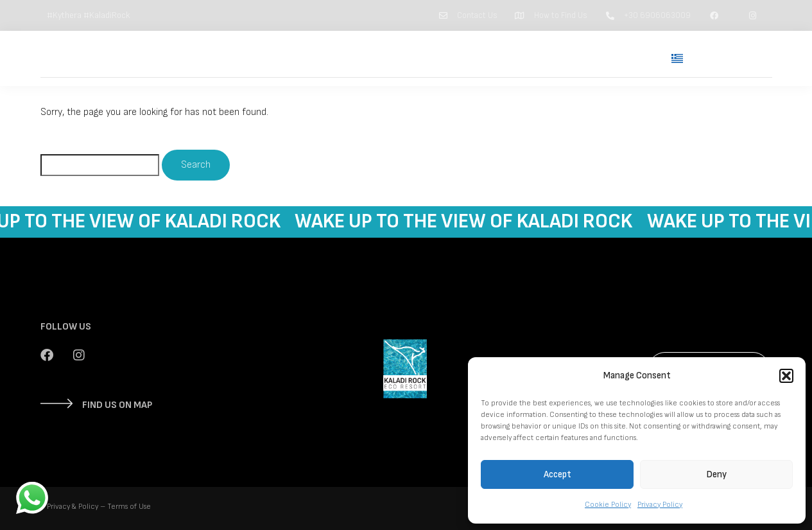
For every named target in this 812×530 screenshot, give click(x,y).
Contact (624, 58)
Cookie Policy (608, 505)
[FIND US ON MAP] (56, 403)
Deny (717, 474)
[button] (786, 376)
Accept (557, 474)
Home (396, 58)
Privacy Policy (660, 505)
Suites (451, 58)
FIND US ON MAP (117, 405)
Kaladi (505, 58)
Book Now (732, 59)
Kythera (562, 58)
